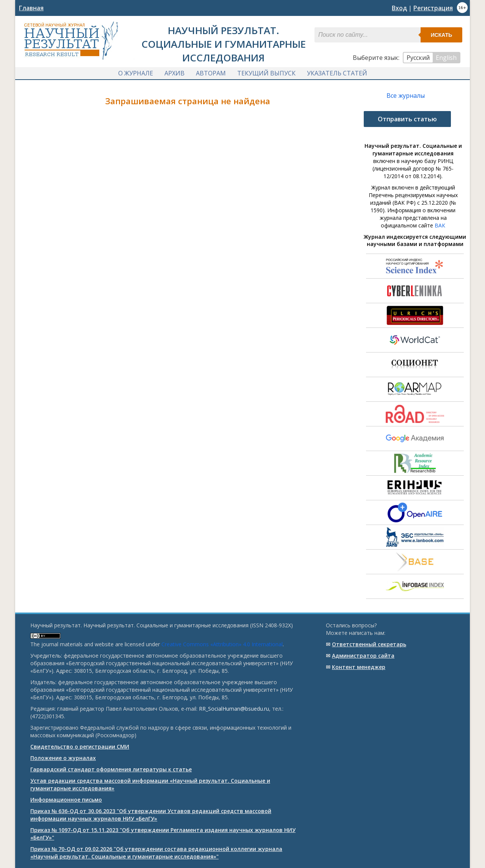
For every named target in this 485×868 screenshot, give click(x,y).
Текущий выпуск (266, 73)
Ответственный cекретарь (369, 644)
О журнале (136, 73)
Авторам (211, 73)
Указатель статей (337, 73)
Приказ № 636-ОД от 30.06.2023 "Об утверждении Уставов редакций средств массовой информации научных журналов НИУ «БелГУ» (151, 815)
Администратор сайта (363, 656)
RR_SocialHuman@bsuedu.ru (234, 709)
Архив (174, 73)
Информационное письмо (66, 800)
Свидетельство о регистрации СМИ (80, 747)
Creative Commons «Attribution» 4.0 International (222, 644)
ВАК (440, 225)
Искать (442, 35)
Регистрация (433, 8)
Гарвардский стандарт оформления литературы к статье (111, 769)
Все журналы (406, 96)
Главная (31, 8)
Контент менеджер (359, 667)
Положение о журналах (63, 758)
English (446, 58)
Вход (399, 8)
